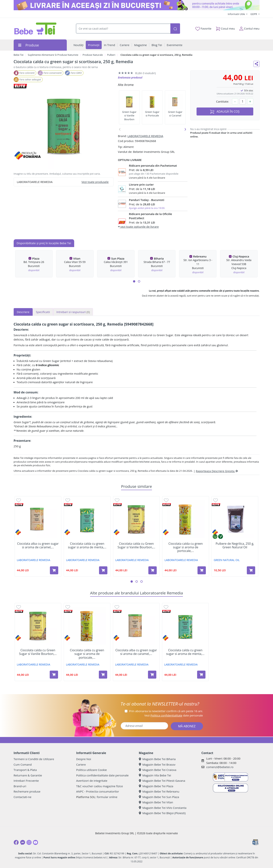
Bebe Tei (19, 55)
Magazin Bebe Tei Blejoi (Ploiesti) (162, 813)
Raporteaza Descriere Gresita (217, 471)
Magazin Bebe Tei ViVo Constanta (163, 808)
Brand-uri (20, 786)
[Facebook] (16, 842)
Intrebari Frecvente (26, 781)
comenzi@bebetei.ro (220, 767)
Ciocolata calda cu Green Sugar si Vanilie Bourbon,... (136, 545)
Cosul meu (225, 28)
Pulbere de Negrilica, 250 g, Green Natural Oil (235, 545)
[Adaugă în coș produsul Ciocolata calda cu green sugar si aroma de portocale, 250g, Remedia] (202, 570)
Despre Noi (84, 759)
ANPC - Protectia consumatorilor (98, 791)
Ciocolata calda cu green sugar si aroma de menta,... (87, 545)
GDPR (254, 14)
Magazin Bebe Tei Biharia (157, 759)
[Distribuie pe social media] (256, 64)
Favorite (203, 29)
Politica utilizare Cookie (92, 770)
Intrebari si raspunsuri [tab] (73, 312)
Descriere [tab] (23, 312)
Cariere (81, 764)
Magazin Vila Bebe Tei (155, 775)
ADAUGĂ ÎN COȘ (225, 112)
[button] (134, 281)
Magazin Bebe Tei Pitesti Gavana (162, 781)
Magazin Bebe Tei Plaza (156, 786)
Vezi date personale (174, 715)
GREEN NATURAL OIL (227, 560)
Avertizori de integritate (92, 781)
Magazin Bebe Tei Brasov (157, 764)
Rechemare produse (27, 791)
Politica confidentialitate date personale (102, 775)
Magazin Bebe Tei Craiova (158, 770)
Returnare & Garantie (28, 775)
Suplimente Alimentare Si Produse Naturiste (53, 55)
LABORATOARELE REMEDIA (145, 136)
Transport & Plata (25, 770)
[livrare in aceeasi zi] (137, 5)
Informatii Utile (237, 14)
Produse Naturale (93, 55)
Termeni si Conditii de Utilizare (34, 759)
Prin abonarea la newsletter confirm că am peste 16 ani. (166, 711)
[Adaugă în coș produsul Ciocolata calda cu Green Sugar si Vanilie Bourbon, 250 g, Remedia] (153, 570)
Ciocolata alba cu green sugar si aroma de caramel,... (38, 545)
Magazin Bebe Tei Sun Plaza (159, 797)
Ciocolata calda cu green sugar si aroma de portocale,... (186, 547)
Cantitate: (223, 101)
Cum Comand (23, 764)
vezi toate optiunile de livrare (138, 227)
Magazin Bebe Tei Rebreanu (159, 791)
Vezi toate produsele (95, 182)
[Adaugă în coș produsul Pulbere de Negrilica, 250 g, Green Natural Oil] (251, 570)
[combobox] (123, 29)
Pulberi (111, 55)
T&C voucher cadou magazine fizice (100, 786)
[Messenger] (23, 842)
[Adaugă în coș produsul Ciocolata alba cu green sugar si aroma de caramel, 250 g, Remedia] (54, 570)
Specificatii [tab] (43, 312)
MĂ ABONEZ (187, 726)
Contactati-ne (23, 797)
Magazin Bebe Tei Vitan (156, 802)
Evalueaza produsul (130, 77)
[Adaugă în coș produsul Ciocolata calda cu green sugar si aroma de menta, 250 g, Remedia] (103, 570)
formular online (107, 797)
